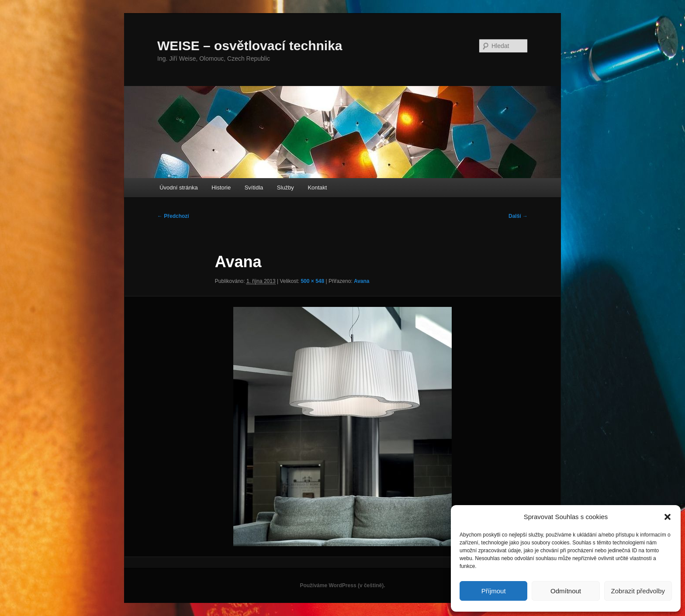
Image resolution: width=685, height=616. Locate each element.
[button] (668, 517)
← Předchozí (173, 216)
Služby (285, 188)
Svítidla (254, 188)
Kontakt (317, 188)
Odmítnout (566, 591)
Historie (221, 188)
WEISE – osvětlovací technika (250, 46)
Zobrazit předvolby (638, 591)
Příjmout (494, 591)
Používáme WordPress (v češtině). (342, 585)
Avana (362, 281)
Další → (518, 216)
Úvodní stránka (178, 188)
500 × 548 (312, 281)
